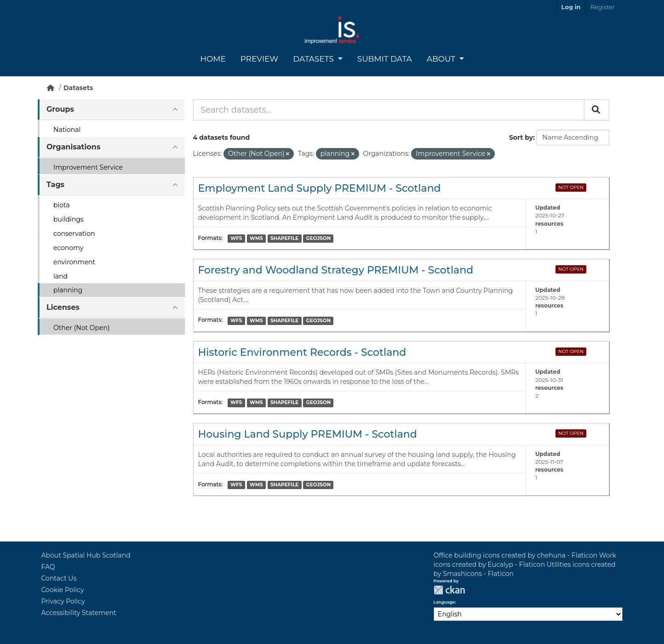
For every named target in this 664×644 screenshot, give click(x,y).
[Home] (51, 88)
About (442, 59)
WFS (236, 238)
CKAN (449, 590)
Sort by (521, 137)
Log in (571, 7)
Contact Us (59, 578)
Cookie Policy (63, 590)
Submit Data (385, 59)
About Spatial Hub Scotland (86, 555)
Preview (259, 59)
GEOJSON (319, 238)
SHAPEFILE (284, 238)
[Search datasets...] (389, 110)
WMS (256, 238)
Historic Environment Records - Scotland (302, 352)
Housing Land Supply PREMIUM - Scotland (308, 434)
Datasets (314, 59)
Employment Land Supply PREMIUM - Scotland (320, 188)
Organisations (73, 147)
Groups (60, 109)
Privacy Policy (63, 601)
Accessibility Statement (79, 613)
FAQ (48, 567)
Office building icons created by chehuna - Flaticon (515, 555)
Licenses (63, 307)
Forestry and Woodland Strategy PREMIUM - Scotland (336, 270)
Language (444, 602)
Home (213, 59)
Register (603, 7)
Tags (55, 185)
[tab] (111, 110)
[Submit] (597, 110)
